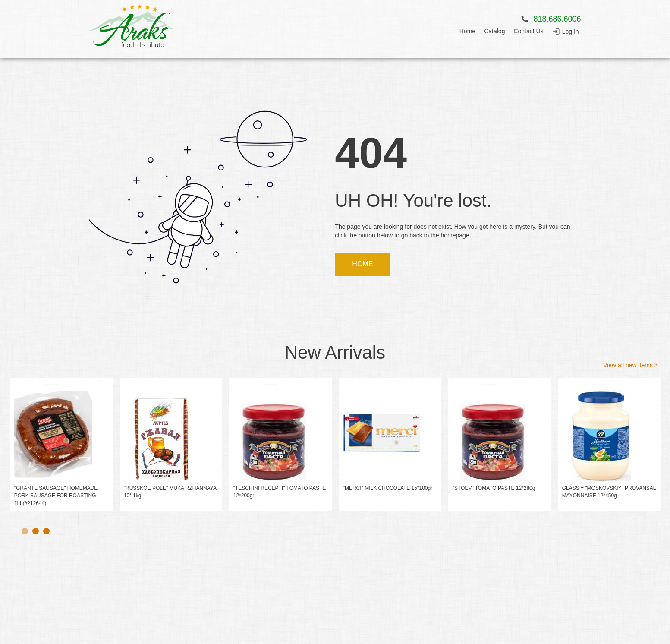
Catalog (494, 32)
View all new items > (631, 366)
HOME (363, 265)
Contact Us (528, 32)
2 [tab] (36, 532)
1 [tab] (25, 532)
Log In (571, 33)
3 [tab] (46, 532)
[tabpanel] (61, 446)
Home (467, 32)
